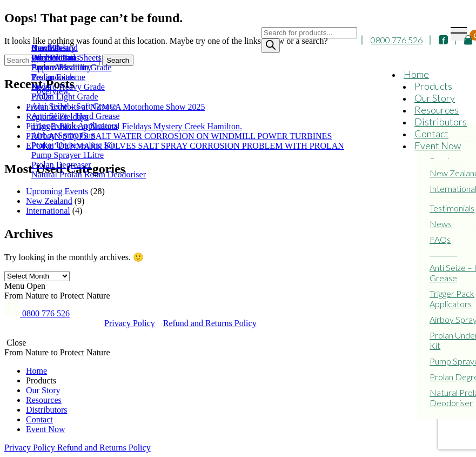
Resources (437, 110)
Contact (431, 134)
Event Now (438, 146)
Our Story (435, 98)
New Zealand (49, 201)
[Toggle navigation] (459, 34)
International (48, 211)
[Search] (271, 46)
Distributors (441, 122)
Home (416, 75)
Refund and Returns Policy (210, 323)
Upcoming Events (57, 191)
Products (433, 87)
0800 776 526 (397, 41)
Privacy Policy (130, 323)
